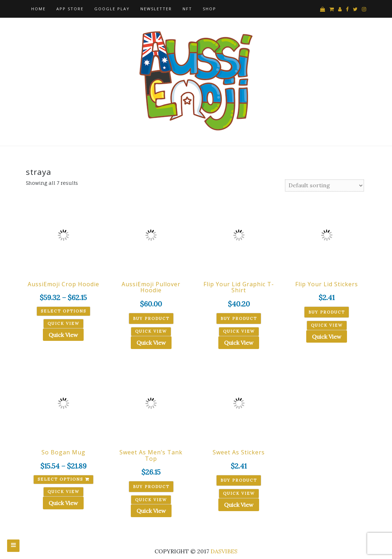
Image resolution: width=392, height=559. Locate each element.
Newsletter (156, 9)
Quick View (63, 335)
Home (38, 9)
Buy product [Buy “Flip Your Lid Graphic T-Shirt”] (239, 319)
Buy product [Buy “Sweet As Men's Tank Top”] (151, 487)
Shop (209, 9)
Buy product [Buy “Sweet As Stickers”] (239, 480)
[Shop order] (324, 186)
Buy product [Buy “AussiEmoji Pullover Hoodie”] (151, 319)
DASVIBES (224, 551)
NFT (187, 9)
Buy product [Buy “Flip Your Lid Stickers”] (327, 312)
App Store (70, 9)
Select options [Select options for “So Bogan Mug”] (60, 479)
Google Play (112, 9)
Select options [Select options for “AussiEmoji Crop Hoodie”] (63, 311)
